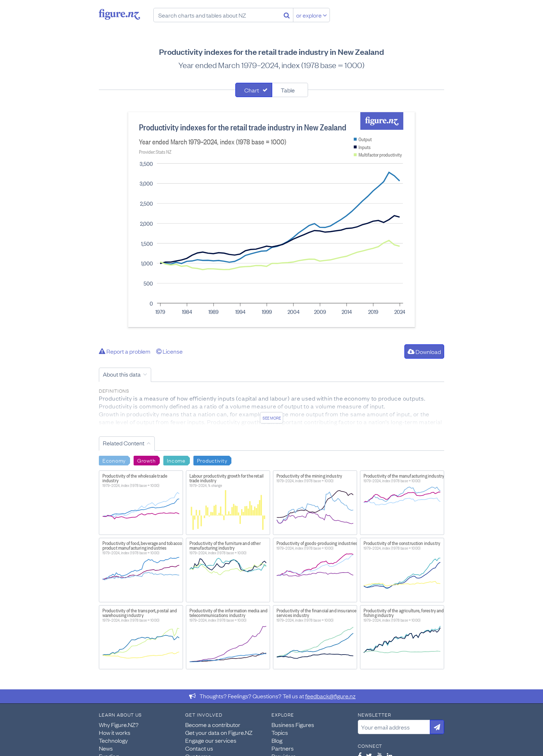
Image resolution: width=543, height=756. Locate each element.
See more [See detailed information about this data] (272, 418)
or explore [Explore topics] (312, 15)
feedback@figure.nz (330, 696)
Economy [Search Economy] (114, 460)
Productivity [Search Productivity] (212, 460)
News (106, 748)
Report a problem (125, 351)
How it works (115, 732)
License (169, 351)
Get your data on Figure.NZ (219, 732)
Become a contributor (213, 724)
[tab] (254, 90)
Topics (280, 732)
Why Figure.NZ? (119, 724)
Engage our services (211, 740)
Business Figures (293, 724)
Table (288, 90)
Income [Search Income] (176, 460)
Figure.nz (119, 14)
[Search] (287, 15)
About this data (122, 374)
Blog (277, 740)
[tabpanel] (271, 220)
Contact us (199, 748)
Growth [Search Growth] (146, 460)
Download (424, 351)
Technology (113, 740)
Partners (283, 748)
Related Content (124, 443)
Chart (252, 90)
